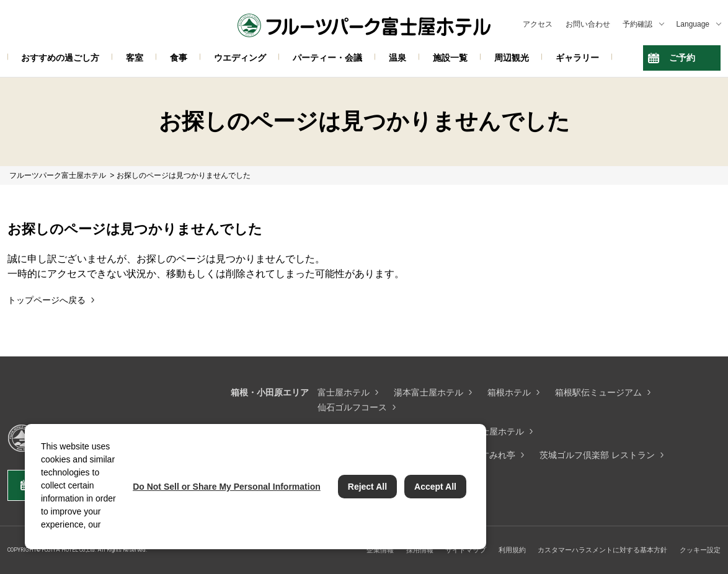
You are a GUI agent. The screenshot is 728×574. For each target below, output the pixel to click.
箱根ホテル (509, 392)
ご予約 (682, 58)
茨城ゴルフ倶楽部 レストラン (597, 455)
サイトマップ (466, 550)
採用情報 (420, 550)
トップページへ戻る (47, 300)
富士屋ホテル (344, 392)
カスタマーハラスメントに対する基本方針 (602, 550)
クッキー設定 (700, 550)
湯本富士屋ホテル (428, 392)
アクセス (538, 24)
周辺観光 (512, 58)
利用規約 (512, 550)
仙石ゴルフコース (352, 407)
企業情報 (380, 550)
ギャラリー (577, 58)
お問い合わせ (588, 24)
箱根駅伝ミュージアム (598, 392)
